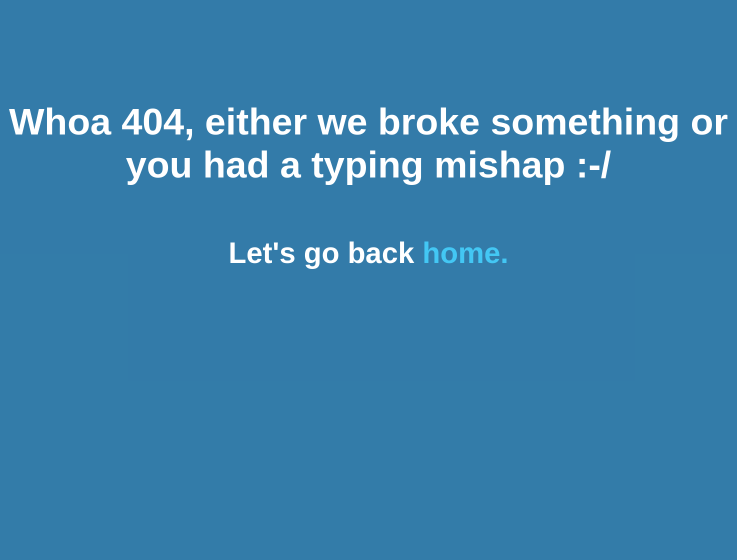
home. (465, 253)
